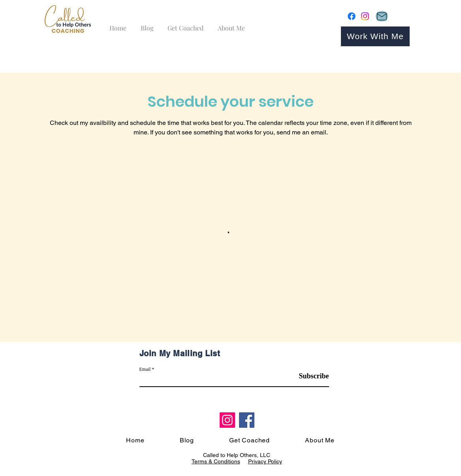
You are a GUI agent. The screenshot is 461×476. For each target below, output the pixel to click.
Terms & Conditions (216, 461)
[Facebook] (352, 16)
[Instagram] (365, 16)
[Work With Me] (375, 36)
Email (145, 369)
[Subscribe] (309, 377)
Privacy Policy (265, 461)
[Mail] (382, 16)
